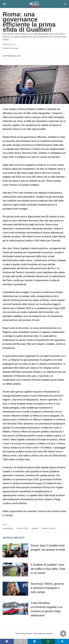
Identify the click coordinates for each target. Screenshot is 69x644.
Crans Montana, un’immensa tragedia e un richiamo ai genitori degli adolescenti (47, 607)
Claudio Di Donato (11, 48)
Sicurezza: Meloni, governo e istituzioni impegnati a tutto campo (47, 588)
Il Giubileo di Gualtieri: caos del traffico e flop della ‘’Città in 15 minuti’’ (47, 569)
